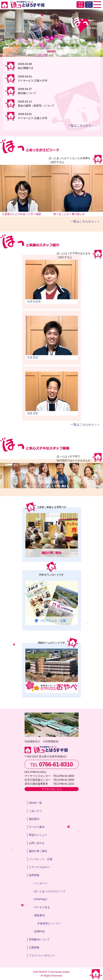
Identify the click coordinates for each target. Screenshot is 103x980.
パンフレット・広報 (41, 859)
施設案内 (34, 819)
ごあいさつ (35, 811)
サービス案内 (37, 827)
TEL (52, 764)
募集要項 (39, 915)
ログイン (89, 5)
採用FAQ (39, 931)
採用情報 (80, 5)
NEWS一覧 (35, 803)
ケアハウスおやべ (39, 867)
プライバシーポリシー (42, 956)
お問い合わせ (37, 843)
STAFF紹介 (41, 899)
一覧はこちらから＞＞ (83, 126)
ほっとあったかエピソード (50, 891)
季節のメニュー (38, 835)
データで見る (42, 907)
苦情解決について (39, 939)
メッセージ (41, 883)
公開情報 (34, 947)
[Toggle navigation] (97, 5)
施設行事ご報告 (38, 851)
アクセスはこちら (52, 789)
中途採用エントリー (49, 923)
